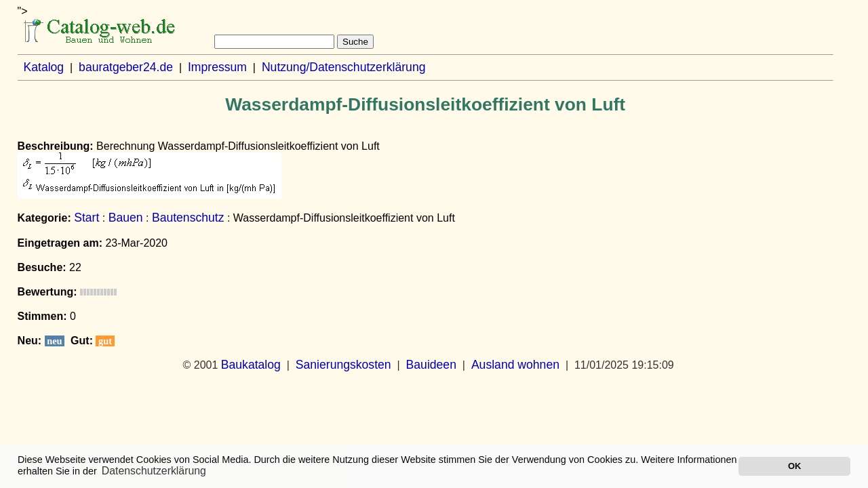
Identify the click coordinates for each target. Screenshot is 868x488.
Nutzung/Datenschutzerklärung (344, 67)
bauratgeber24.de (126, 67)
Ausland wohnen (515, 365)
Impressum (217, 67)
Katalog (43, 67)
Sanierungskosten (343, 365)
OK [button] (794, 466)
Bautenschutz (188, 218)
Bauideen (431, 365)
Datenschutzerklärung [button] (154, 471)
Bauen (126, 218)
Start (86, 218)
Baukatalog (251, 365)
